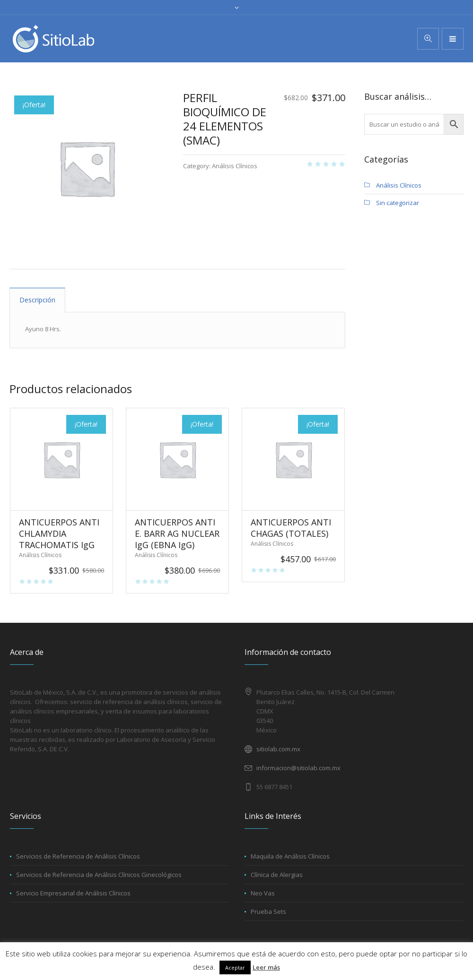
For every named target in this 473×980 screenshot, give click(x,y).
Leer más (266, 967)
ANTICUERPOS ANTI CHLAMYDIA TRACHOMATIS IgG (59, 533)
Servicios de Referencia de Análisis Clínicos (78, 856)
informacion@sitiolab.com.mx (298, 768)
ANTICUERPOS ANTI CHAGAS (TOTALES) (291, 528)
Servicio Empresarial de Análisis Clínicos (73, 893)
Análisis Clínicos (235, 166)
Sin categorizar (398, 203)
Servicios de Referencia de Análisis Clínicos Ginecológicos (99, 875)
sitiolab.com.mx (278, 749)
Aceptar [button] (235, 967)
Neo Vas (263, 893)
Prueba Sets (268, 911)
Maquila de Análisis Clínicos (290, 856)
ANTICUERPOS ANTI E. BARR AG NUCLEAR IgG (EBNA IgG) (177, 533)
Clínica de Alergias (277, 875)
